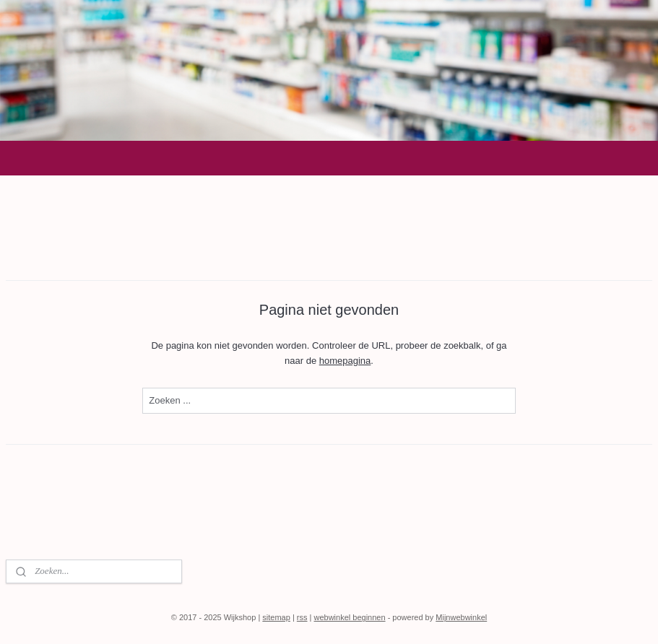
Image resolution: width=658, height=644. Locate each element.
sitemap (276, 617)
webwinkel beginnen (350, 617)
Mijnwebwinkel (461, 617)
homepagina (345, 360)
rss (302, 617)
